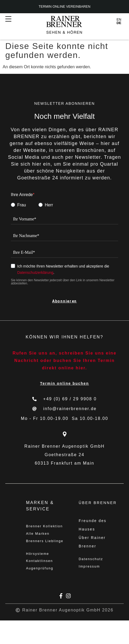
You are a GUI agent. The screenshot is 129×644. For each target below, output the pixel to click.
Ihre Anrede (22, 195)
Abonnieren (64, 301)
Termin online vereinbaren (65, 7)
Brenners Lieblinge (36, 557)
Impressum (91, 568)
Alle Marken (39, 544)
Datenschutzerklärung (35, 273)
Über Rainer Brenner (92, 542)
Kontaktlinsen (41, 583)
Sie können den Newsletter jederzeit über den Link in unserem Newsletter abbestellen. (63, 282)
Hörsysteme (39, 575)
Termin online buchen (64, 383)
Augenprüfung (41, 592)
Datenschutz (92, 560)
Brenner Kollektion (37, 531)
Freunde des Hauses (93, 525)
